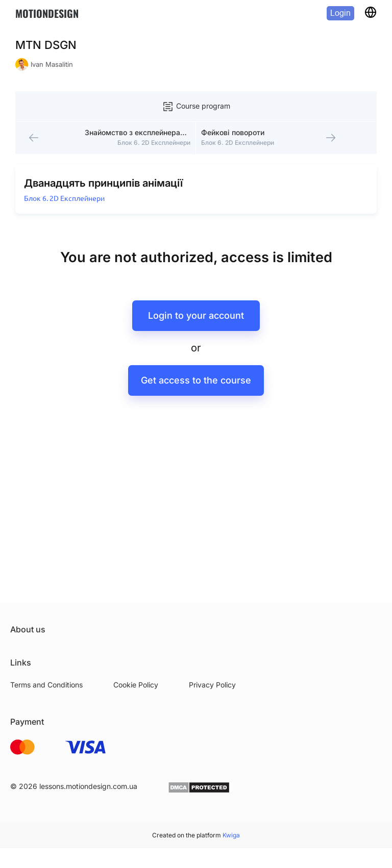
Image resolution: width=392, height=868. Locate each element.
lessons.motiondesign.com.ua (88, 786)
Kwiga (231, 835)
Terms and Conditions (46, 685)
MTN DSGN (46, 45)
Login (340, 13)
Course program (196, 107)
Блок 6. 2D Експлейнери (66, 207)
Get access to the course (196, 389)
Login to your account (196, 325)
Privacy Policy (212, 685)
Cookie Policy (136, 685)
